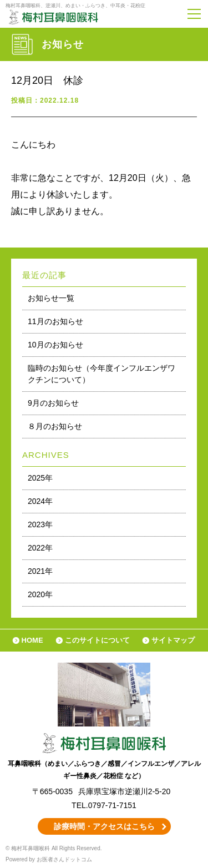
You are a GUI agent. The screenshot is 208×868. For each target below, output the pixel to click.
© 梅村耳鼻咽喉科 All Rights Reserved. (54, 848)
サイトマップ (173, 640)
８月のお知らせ (55, 426)
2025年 (40, 478)
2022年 (40, 548)
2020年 (40, 594)
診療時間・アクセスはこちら (104, 826)
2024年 (40, 501)
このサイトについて (97, 640)
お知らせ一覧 (51, 298)
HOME (32, 640)
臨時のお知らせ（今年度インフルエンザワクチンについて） (102, 374)
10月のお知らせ (55, 345)
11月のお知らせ (55, 321)
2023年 (40, 524)
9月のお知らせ (53, 403)
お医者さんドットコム (64, 859)
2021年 (40, 571)
